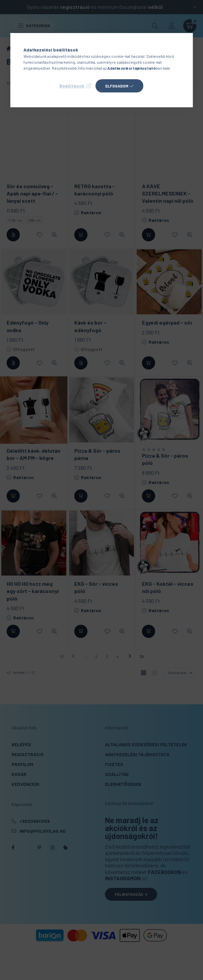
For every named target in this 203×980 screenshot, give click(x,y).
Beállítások (72, 86)
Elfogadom (117, 86)
